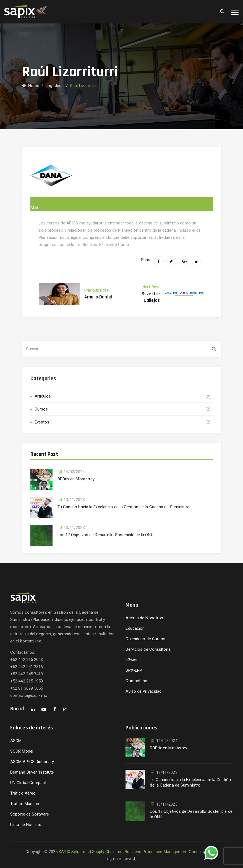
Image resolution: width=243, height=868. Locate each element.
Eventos (42, 422)
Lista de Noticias (26, 825)
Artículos (43, 396)
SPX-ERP (134, 670)
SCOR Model (22, 751)
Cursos (41, 409)
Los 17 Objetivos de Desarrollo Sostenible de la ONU (105, 535)
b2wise (132, 660)
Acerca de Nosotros (144, 618)
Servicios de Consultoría (148, 649)
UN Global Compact (28, 783)
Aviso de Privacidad (143, 691)
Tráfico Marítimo (26, 804)
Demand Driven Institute (32, 772)
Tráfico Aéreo (23, 793)
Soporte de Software (30, 814)
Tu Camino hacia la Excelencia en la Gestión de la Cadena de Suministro (124, 507)
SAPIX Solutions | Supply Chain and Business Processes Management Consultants (135, 852)
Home (31, 86)
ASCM (16, 741)
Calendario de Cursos (145, 639)
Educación (135, 628)
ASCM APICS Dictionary (32, 762)
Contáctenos (138, 681)
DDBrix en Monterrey (76, 479)
